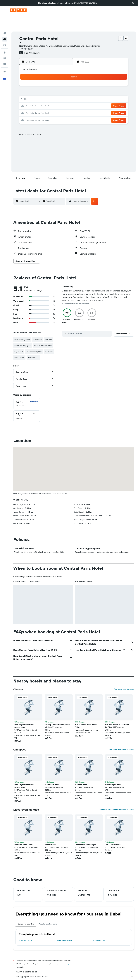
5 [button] (45, 78)
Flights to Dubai (26, 925)
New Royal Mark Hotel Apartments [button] (24, 711)
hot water (49, 336)
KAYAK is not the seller (75, 957)
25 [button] (39, 98)
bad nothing (19, 342)
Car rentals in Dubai (64, 925)
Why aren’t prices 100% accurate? (75, 966)
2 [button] (26, 78)
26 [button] (45, 98)
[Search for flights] (5, 18)
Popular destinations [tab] (48, 909)
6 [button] (52, 78)
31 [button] (32, 104)
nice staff (49, 324)
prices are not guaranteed (67, 949)
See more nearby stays (124, 674)
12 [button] (45, 85)
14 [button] (58, 85)
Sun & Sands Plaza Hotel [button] (86, 709)
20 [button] (52, 91)
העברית (94, 3)
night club (19, 336)
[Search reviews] (89, 318)
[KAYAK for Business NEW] (5, 49)
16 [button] (26, 91)
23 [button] (26, 98)
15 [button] (65, 85)
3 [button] (32, 78)
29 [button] (65, 98)
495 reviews (35, 38)
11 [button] (39, 85)
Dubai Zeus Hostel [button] (113, 830)
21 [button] (58, 91)
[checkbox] (27, 389)
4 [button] (39, 78)
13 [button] (52, 85)
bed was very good (34, 336)
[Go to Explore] (5, 37)
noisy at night (33, 342)
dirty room (37, 324)
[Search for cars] (5, 30)
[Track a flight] (5, 43)
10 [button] (32, 85)
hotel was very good (23, 330)
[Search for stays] (5, 24)
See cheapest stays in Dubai (121, 734)
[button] (133, 3)
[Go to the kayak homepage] (18, 10)
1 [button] (65, 72)
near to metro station (43, 330)
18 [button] (39, 91)
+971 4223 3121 (26, 34)
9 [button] (26, 85)
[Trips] (5, 56)
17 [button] (32, 91)
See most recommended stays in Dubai (117, 794)
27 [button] (52, 98)
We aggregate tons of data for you (75, 961)
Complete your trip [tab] (26, 909)
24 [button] (32, 98)
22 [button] (65, 91)
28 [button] (58, 98)
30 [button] (26, 104)
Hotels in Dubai (99, 925)
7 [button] (58, 78)
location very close (22, 324)
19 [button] (45, 91)
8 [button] (65, 78)
